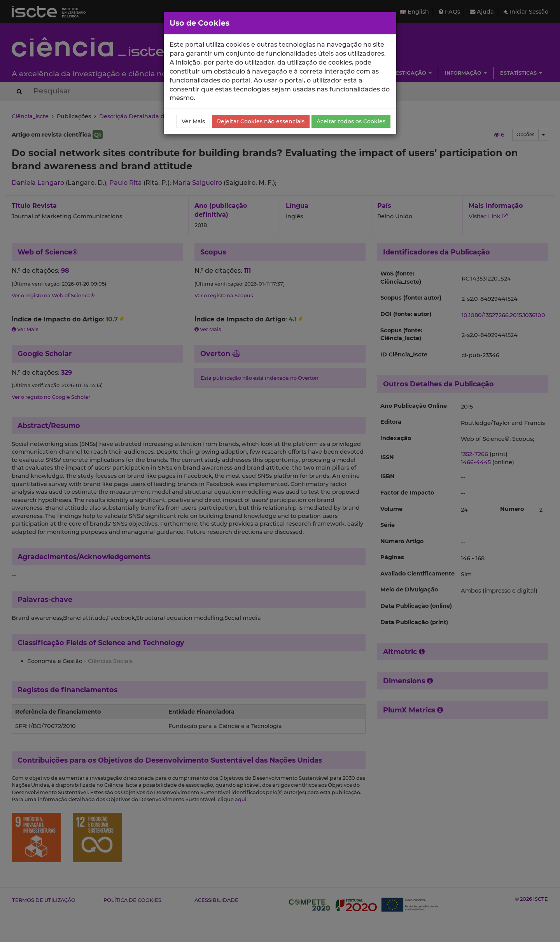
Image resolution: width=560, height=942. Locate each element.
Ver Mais (193, 121)
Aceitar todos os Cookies (351, 121)
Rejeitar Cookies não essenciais (261, 121)
